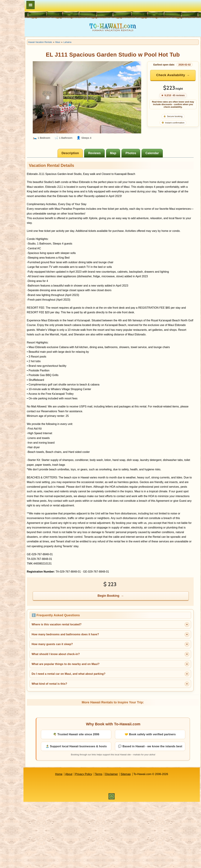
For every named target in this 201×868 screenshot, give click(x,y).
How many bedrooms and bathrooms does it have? (87, 649)
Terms (109, 793)
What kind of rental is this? (71, 698)
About (80, 793)
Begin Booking (120, 610)
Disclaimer (122, 793)
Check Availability (176, 75)
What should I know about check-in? (77, 669)
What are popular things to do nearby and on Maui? (87, 678)
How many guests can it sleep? (74, 659)
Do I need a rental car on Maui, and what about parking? (90, 688)
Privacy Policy (94, 793)
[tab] (81, 144)
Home (70, 793)
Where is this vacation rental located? (78, 639)
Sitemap (136, 793)
